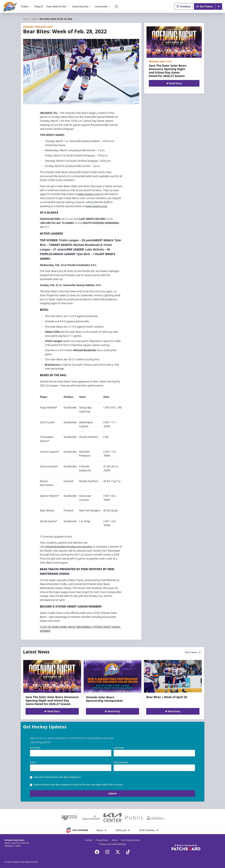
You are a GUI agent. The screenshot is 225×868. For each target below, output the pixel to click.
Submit (113, 794)
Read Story (174, 83)
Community (102, 6)
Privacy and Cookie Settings (113, 844)
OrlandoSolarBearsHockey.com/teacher (69, 547)
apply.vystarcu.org (88, 194)
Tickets (26, 6)
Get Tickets (205, 6)
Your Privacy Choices (131, 840)
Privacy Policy (102, 840)
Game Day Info (82, 6)
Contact (88, 840)
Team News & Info (58, 6)
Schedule (184, 6)
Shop (39, 6)
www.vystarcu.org (96, 206)
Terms (115, 840)
